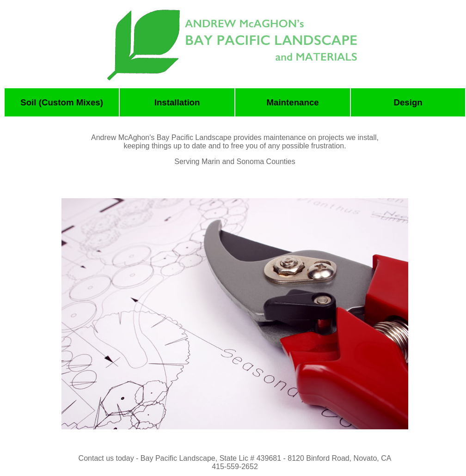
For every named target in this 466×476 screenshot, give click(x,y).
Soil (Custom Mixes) (62, 102)
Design (408, 102)
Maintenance (292, 102)
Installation (177, 102)
